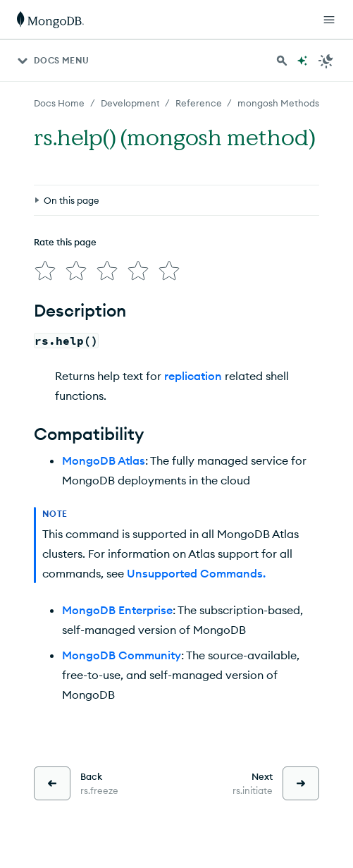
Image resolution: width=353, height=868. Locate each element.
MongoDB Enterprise (117, 610)
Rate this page (65, 242)
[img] (45, 271)
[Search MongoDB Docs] (282, 61)
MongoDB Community (122, 655)
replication (193, 376)
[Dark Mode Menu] (326, 61)
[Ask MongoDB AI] (302, 61)
